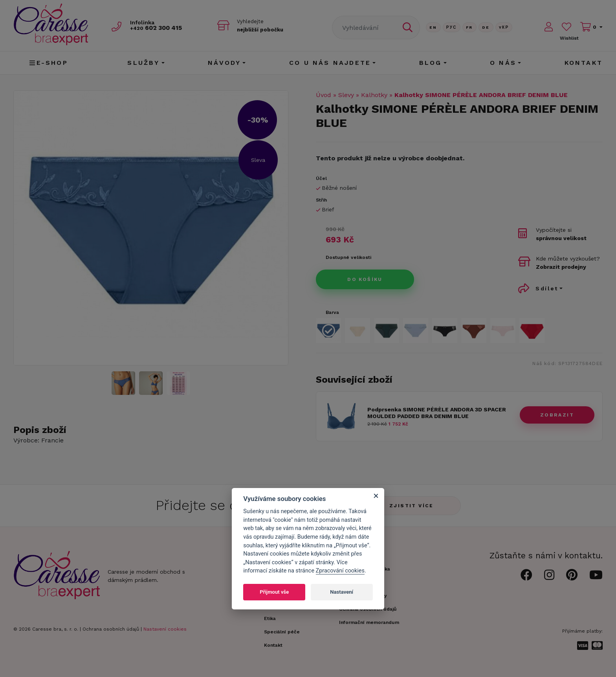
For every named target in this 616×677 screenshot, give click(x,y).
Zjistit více (412, 506)
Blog (431, 63)
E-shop (49, 63)
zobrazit (557, 415)
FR (469, 27)
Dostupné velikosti (348, 257)
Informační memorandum (369, 622)
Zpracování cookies (340, 571)
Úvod (324, 95)
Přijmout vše (274, 592)
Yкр (504, 27)
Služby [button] (143, 63)
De (486, 27)
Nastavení (342, 592)
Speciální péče (282, 632)
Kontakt (584, 63)
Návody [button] (224, 63)
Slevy (346, 95)
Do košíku (365, 279)
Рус (452, 27)
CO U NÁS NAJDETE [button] (330, 63)
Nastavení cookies (165, 629)
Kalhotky (374, 95)
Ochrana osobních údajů (111, 629)
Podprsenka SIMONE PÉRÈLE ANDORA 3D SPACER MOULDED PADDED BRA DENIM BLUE (437, 413)
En (433, 27)
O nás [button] (503, 63)
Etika (270, 618)
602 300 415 (159, 28)
